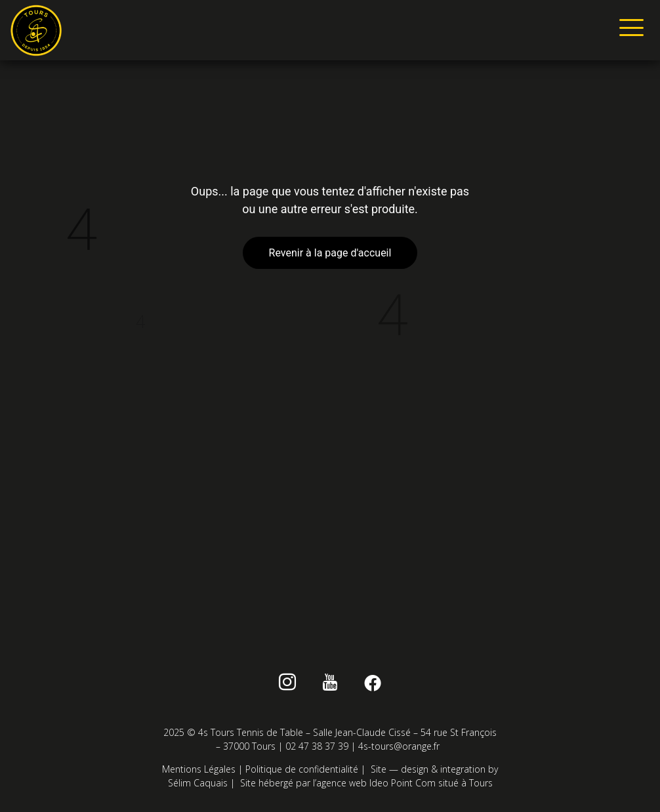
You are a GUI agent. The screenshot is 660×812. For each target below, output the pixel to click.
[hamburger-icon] (629, 30)
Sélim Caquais (198, 783)
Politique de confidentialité (302, 769)
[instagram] (288, 685)
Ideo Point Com (402, 783)
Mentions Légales (199, 769)
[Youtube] (330, 685)
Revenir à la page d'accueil (330, 253)
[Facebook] (372, 685)
